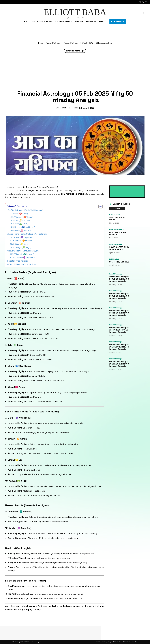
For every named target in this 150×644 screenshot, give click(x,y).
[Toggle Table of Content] (99, 207)
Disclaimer (126, 642)
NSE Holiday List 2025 (119, 262)
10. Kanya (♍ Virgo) (22, 247)
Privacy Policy (107, 642)
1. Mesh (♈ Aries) (20, 214)
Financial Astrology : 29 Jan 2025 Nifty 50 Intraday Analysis (119, 365)
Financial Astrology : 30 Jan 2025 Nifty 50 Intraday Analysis (119, 348)
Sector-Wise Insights (18, 261)
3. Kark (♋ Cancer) (21, 220)
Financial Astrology (54, 43)
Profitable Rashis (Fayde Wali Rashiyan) (25, 210)
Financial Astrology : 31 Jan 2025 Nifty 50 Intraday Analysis (119, 331)
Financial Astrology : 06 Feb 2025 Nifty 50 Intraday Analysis (119, 297)
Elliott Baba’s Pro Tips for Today (23, 264)
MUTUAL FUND (115, 215)
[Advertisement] (75, 72)
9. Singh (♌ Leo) (21, 244)
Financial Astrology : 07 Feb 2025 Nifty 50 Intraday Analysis (119, 280)
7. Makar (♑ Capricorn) (23, 237)
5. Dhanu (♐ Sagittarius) (24, 227)
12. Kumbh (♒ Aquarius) (24, 257)
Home (41, 43)
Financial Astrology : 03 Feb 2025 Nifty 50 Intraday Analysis (119, 314)
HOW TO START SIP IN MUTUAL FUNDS (119, 249)
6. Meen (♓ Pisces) (22, 230)
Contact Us (117, 642)
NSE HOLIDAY (115, 259)
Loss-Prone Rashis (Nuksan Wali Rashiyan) (27, 234)
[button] (144, 13)
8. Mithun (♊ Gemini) (23, 241)
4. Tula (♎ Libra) (20, 224)
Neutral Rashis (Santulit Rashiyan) (24, 251)
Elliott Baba (65, 108)
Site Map (135, 642)
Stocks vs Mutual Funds (117, 219)
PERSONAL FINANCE (117, 230)
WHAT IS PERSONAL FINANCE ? (118, 234)
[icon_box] (120, 204)
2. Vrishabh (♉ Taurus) (23, 217)
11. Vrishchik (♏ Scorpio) (23, 254)
